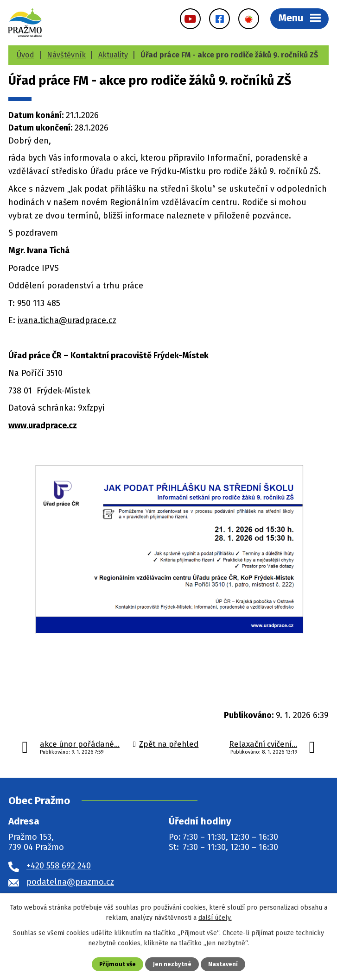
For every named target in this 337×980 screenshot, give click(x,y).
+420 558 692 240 (59, 866)
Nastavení (223, 964)
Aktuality (113, 55)
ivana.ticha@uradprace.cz (67, 320)
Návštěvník (66, 55)
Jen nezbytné (172, 964)
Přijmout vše (118, 964)
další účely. (215, 918)
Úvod (25, 55)
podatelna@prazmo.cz (70, 882)
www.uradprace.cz (43, 425)
